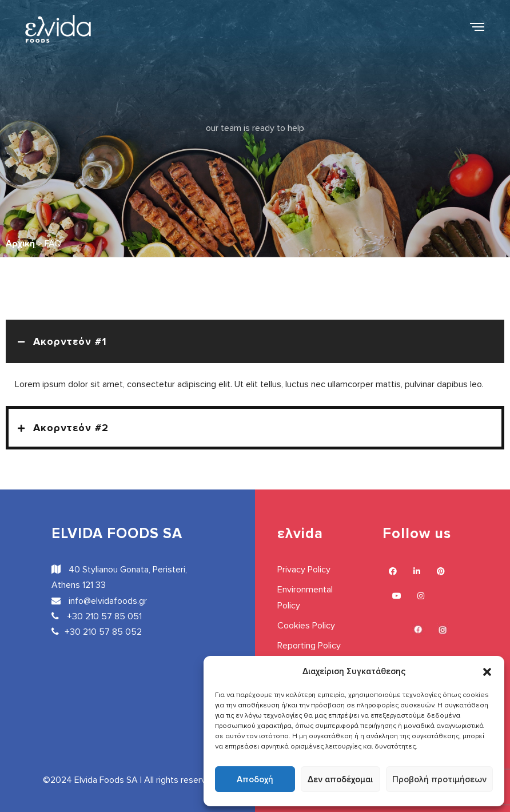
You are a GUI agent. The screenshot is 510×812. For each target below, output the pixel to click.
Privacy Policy (304, 570)
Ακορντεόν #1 (70, 341)
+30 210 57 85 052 (97, 632)
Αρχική (20, 244)
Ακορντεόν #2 (71, 428)
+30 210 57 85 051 (97, 616)
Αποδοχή (255, 779)
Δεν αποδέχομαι (340, 779)
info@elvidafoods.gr (99, 601)
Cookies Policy (306, 626)
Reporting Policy (309, 646)
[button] (487, 671)
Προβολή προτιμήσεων (439, 779)
